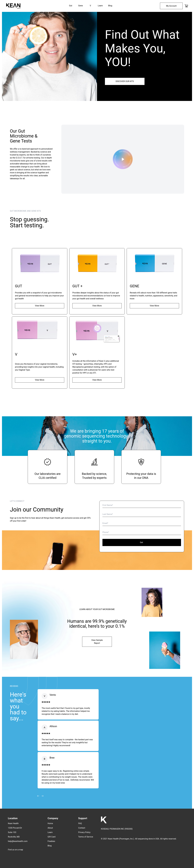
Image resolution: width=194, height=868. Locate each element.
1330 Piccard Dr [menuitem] (15, 828)
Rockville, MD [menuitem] (14, 837)
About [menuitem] (50, 828)
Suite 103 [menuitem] (12, 832)
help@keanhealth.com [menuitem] (18, 841)
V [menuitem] (90, 6)
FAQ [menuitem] (80, 823)
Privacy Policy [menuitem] (84, 832)
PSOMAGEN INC (117, 829)
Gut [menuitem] (71, 6)
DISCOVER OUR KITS (125, 81)
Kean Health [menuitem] (13, 823)
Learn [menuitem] (100, 6)
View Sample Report (97, 642)
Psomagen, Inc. (127, 839)
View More (40, 306)
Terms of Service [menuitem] (86, 837)
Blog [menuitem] (110, 6)
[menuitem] (171, 6)
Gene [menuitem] (80, 6)
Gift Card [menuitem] (52, 837)
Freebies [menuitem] (51, 841)
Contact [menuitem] (82, 828)
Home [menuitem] (50, 823)
